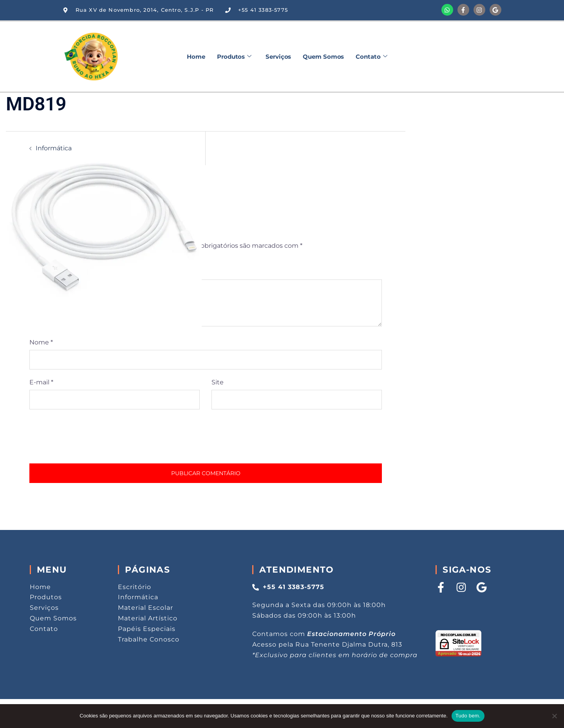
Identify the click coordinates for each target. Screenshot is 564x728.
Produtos (234, 57)
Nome (41, 342)
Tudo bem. (468, 716)
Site (218, 382)
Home (196, 57)
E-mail (41, 382)
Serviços (278, 57)
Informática (54, 148)
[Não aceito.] (554, 716)
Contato (371, 57)
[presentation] (89, 436)
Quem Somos (323, 57)
